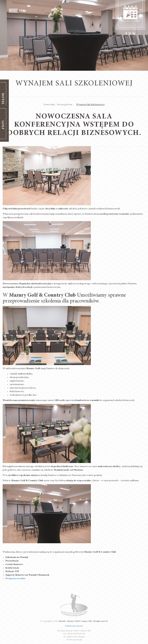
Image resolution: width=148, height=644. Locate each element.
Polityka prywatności (74, 626)
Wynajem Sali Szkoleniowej (90, 105)
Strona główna (65, 105)
